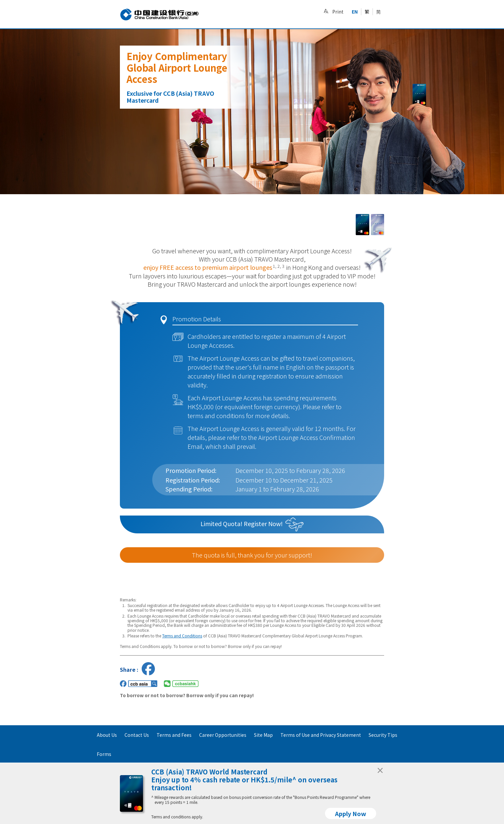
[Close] (380, 769)
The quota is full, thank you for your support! (252, 555)
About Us (107, 735)
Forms (104, 754)
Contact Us (137, 735)
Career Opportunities (223, 735)
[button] (326, 11)
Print (338, 12)
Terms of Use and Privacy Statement (321, 735)
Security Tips (383, 735)
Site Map (263, 735)
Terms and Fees (174, 735)
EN (355, 12)
